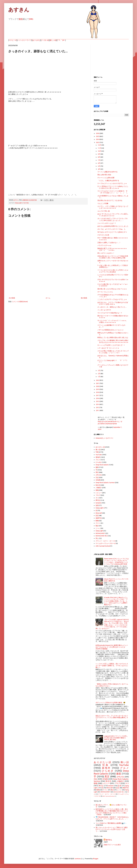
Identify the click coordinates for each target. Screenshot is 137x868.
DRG (31, 19)
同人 (97, 538)
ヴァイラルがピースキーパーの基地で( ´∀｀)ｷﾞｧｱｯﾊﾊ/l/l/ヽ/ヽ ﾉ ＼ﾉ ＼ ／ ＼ (112, 192)
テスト (98, 523)
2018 (98, 392)
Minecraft (99, 513)
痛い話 (98, 450)
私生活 (98, 485)
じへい (98, 528)
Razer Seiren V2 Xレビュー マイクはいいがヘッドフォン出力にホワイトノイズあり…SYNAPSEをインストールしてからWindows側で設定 (116, 561)
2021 (98, 383)
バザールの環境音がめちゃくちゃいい (111, 330)
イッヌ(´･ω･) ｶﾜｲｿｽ (104, 310)
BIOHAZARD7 (100, 533)
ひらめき (99, 462)
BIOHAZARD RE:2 (102, 536)
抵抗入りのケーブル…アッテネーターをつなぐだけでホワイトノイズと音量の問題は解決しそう (112, 718)
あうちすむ (36, 40)
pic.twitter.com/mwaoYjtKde (107, 424)
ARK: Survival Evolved (103, 546)
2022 (98, 380)
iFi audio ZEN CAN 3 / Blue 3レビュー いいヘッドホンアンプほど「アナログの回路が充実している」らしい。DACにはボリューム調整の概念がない (116, 601)
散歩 (97, 526)
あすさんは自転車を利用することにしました (113, 226)
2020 (98, 386)
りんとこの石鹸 (103, 203)
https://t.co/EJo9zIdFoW (106, 422)
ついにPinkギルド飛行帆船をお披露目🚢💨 (110, 823)
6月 (99, 163)
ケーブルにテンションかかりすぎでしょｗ (112, 183)
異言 (97, 472)
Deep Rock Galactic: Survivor (105, 483)
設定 (97, 515)
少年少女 (99, 475)
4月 (99, 169)
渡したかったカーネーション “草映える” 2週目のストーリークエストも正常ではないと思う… (112, 829)
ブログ (98, 495)
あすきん (19, 10)
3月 (99, 370)
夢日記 (98, 500)
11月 (100, 148)
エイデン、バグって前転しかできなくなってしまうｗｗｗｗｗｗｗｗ (113, 207)
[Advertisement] (48, 280)
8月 (99, 157)
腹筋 (21, 19)
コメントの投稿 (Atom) (20, 302)
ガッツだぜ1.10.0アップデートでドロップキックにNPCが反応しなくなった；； (113, 219)
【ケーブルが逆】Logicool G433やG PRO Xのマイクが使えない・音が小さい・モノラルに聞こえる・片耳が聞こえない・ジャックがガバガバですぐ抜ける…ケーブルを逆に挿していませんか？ (112, 624)
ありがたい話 (100, 447)
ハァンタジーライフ (24, 40)
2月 (99, 374)
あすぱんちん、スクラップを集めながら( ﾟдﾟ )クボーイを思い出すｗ (113, 303)
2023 (98, 142)
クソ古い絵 (45, 40)
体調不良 (99, 518)
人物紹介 (99, 488)
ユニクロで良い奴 (104, 211)
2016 (98, 398)
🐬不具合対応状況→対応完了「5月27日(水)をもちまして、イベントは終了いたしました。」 (112, 818)
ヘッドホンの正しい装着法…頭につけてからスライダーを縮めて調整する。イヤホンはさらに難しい (112, 665)
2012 (98, 407)
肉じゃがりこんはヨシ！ (106, 253)
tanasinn (98, 503)
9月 (99, 154)
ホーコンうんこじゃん (105, 292)
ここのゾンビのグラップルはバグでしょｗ (112, 299)
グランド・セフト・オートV (105, 541)
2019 (98, 389)
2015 (98, 401)
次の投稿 (12, 298)
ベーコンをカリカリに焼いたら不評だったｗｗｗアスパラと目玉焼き (113, 271)
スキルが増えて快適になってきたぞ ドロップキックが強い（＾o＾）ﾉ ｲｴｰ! (113, 352)
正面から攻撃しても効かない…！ (109, 243)
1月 (99, 377)
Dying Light (99, 531)
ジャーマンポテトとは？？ (107, 223)
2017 (98, 395)
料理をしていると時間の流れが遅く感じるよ (113, 337)
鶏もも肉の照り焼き (104, 175)
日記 (97, 477)
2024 (98, 139)
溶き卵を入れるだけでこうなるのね (110, 200)
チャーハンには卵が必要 (106, 178)
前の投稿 (84, 298)
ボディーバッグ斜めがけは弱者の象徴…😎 (110, 703)
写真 (97, 452)
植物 (97, 490)
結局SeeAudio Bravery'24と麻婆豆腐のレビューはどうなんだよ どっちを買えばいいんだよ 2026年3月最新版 (112, 647)
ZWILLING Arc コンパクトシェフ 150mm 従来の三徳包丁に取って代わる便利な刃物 (113, 257)
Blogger (96, 859)
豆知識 (98, 480)
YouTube (26, 203)
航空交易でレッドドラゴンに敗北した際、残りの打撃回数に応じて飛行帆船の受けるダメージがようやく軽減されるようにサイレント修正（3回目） (112, 812)
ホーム (48, 298)
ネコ (97, 498)
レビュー (99, 493)
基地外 (98, 457)
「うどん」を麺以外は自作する (108, 181)
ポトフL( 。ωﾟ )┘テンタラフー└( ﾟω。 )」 (112, 229)
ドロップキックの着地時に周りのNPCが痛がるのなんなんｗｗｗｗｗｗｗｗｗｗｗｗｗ (113, 341)
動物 (97, 521)
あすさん (109, 840)
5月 (99, 166)
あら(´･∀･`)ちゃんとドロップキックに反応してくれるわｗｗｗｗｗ (113, 215)
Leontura (78, 859)
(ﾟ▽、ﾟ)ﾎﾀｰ (61, 40)
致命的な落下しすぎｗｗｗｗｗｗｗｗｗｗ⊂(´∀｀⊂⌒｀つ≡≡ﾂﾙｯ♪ (112, 249)
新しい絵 (53, 40)
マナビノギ (13, 40)
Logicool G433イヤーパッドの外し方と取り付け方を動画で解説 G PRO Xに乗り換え (116, 738)
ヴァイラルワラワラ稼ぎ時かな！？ (110, 313)
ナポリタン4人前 (103, 235)
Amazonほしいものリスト (105, 438)
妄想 (97, 505)
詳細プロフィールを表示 (112, 845)
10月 (100, 151)
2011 (98, 410)
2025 (98, 136)
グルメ (98, 460)
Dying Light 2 (19, 203)
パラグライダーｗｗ (104, 245)
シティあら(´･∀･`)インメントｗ (108, 348)
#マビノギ (119, 422)
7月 (99, 160)
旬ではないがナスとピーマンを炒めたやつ (112, 232)
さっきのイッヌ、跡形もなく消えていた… (112, 307)
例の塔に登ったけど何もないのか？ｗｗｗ (112, 289)
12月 (100, 145)
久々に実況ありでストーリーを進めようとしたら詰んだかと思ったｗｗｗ (113, 187)
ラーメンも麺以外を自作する (107, 172)
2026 (98, 133)
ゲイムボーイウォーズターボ (106, 543)
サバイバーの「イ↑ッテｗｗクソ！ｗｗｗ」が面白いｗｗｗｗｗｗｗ (112, 321)
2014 (98, 404)
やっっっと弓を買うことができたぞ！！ (111, 345)
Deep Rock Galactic (102, 465)
